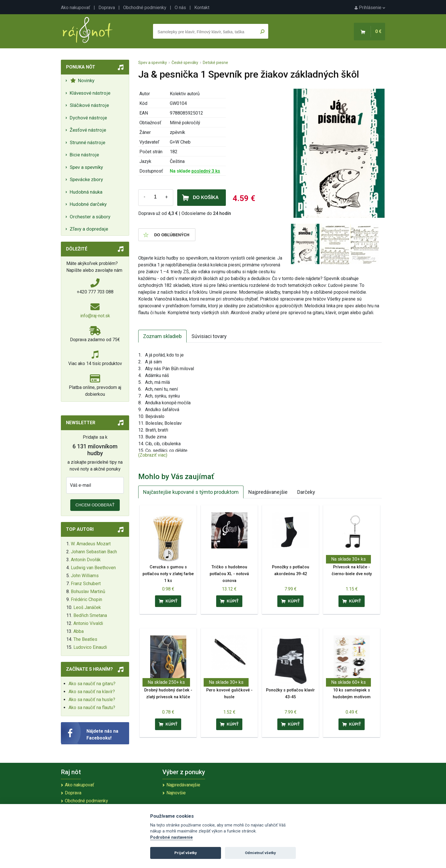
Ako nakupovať (76, 8)
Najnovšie (176, 793)
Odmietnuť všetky (260, 853)
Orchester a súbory (90, 217)
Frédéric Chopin (86, 599)
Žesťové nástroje (88, 130)
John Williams (85, 576)
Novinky (82, 80)
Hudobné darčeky (88, 204)
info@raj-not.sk (95, 316)
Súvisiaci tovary (209, 336)
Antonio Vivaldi (88, 623)
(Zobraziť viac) (153, 455)
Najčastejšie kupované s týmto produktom (191, 492)
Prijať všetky (186, 853)
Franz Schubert (86, 584)
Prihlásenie (370, 8)
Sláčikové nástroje (89, 105)
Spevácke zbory (86, 179)
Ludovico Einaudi (90, 647)
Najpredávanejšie (268, 492)
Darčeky (306, 492)
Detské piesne (215, 63)
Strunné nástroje (87, 142)
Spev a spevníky (86, 167)
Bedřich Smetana (90, 615)
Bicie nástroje (84, 155)
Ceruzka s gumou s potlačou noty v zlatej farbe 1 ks (168, 574)
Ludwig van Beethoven (93, 568)
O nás (180, 8)
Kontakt (202, 8)
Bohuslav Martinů (88, 592)
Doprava (107, 8)
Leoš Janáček (87, 607)
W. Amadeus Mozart (91, 544)
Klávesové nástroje (90, 93)
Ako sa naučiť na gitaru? (92, 684)
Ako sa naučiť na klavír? (92, 692)
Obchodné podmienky (145, 8)
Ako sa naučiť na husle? (92, 700)
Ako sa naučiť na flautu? (92, 708)
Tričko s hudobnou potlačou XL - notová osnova (229, 574)
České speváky (185, 63)
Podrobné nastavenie (172, 837)
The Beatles (85, 639)
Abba (79, 631)
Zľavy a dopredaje (89, 229)
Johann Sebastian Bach (94, 552)
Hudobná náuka (86, 192)
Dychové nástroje (88, 118)
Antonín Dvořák (86, 560)
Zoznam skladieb (162, 336)
